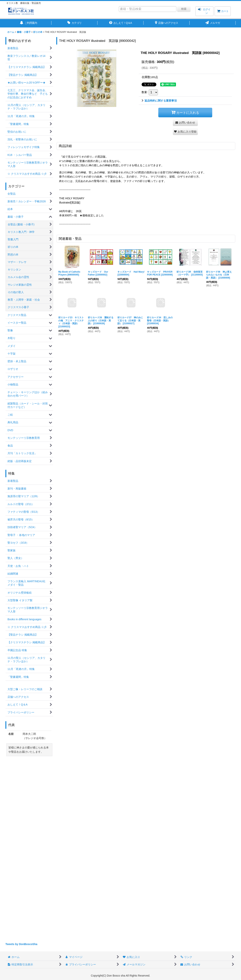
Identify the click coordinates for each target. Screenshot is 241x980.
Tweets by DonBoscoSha (21, 944)
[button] (185, 132)
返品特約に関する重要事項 (159, 101)
